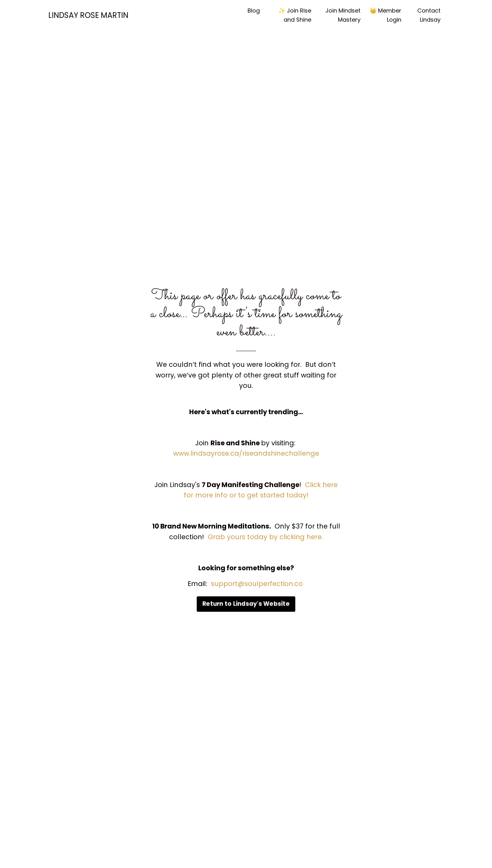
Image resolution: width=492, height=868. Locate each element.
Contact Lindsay (429, 15)
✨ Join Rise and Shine (295, 15)
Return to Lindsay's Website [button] (246, 604)
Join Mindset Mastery (343, 15)
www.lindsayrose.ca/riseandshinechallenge (246, 453)
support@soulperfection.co (258, 584)
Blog (254, 11)
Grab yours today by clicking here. (265, 537)
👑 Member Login (385, 15)
